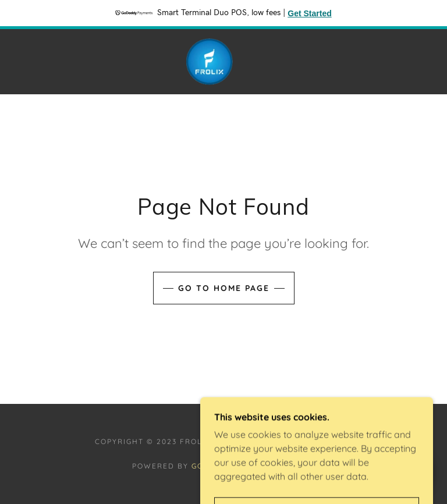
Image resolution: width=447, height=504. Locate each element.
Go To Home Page (224, 288)
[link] (210, 62)
